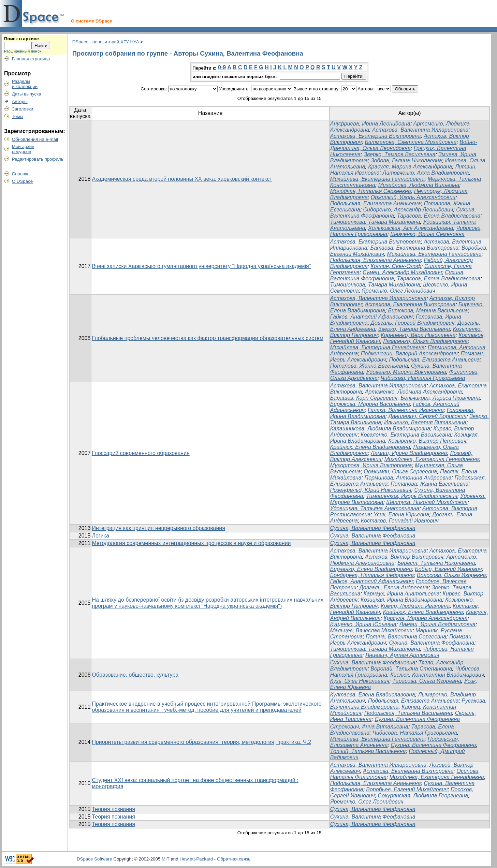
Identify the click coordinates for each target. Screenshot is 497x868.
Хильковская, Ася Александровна (411, 228)
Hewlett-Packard (196, 859)
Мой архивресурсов (23, 149)
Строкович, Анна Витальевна (369, 727)
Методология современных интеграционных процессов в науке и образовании (191, 543)
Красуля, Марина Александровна (410, 167)
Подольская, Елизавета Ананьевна (376, 203)
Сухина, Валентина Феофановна (373, 528)
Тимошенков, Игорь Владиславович (412, 496)
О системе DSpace (92, 21)
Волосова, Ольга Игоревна (451, 575)
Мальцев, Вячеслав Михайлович (371, 630)
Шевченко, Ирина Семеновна (427, 234)
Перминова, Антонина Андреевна (408, 478)
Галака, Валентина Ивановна (406, 410)
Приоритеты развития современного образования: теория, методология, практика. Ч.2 (201, 742)
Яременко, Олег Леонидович (399, 291)
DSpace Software (94, 859)
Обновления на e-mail (35, 139)
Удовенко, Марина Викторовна (406, 372)
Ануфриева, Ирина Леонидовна (370, 124)
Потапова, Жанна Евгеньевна (369, 366)
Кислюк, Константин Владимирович (437, 675)
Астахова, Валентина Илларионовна (420, 130)
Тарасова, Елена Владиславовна (439, 216)
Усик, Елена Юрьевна (401, 514)
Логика (100, 536)
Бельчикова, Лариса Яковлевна (440, 398)
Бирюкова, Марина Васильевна (428, 311)
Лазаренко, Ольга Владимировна (425, 341)
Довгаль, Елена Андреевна (394, 587)
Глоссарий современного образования (141, 453)
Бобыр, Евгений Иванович (448, 569)
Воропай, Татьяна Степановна (411, 669)
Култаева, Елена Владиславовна (373, 695)
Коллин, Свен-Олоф (396, 266)
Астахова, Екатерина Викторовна (376, 136)
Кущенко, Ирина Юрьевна (363, 624)
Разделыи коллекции (25, 84)
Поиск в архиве (21, 39)
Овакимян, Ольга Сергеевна (400, 472)
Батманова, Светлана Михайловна (411, 142)
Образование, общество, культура (135, 675)
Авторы (20, 101)
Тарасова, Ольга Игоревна (427, 681)
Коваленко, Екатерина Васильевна (406, 435)
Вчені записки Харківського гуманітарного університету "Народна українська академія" (201, 266)
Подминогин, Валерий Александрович (409, 354)
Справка (21, 174)
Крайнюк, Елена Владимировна (370, 447)
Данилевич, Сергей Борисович (427, 416)
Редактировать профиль (38, 159)
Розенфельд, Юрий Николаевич (371, 490)
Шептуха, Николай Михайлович (427, 502)
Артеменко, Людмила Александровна (413, 392)
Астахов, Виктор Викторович (404, 557)
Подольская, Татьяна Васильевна (408, 713)
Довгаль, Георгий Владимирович (413, 323)
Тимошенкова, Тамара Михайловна (375, 222)
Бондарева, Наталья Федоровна (372, 575)
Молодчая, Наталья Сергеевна (371, 191)
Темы (18, 116)
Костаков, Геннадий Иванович (400, 521)
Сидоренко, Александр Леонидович (408, 210)
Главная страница (31, 59)
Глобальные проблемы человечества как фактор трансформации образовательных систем (208, 338)
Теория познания (113, 809)
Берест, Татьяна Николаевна (436, 563)
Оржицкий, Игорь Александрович (413, 197)
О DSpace (23, 181)
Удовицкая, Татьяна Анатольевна (375, 508)
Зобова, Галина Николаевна (406, 160)
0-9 (222, 67)
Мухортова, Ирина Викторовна (371, 465)
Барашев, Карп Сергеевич (364, 398)
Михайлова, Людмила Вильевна (419, 185)
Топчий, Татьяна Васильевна (368, 751)
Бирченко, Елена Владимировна (371, 569)
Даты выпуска (27, 94)
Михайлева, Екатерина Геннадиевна (377, 179)
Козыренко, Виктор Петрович (427, 441)
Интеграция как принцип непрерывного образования (158, 528)
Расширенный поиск (23, 51)
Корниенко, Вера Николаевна (418, 335)
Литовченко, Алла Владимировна (426, 173)
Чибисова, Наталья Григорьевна (423, 378)
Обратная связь (234, 859)
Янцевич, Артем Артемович (402, 655)
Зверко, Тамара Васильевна (399, 154)
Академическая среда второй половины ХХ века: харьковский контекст (182, 179)
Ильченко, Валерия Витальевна (425, 422)
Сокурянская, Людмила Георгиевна (423, 796)
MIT (166, 859)
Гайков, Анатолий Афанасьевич (371, 317)
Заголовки (23, 109)
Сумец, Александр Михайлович (402, 272)
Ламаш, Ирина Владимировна (409, 453)
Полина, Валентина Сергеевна (406, 637)
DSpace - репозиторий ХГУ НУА (106, 42)
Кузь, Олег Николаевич (360, 681)
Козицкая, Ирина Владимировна (401, 600)
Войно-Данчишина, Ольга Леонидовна (404, 145)
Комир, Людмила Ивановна (415, 606)
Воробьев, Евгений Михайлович (407, 789)
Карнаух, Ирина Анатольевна (402, 594)
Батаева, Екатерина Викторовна (415, 248)
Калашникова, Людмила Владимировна (380, 429)
